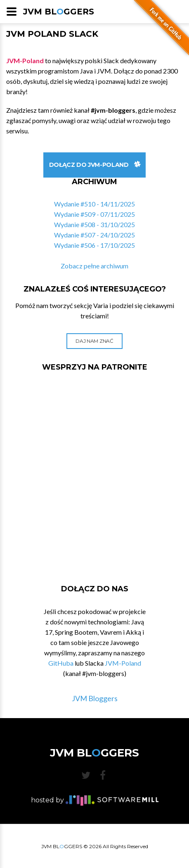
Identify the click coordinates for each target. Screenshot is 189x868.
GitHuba (61, 663)
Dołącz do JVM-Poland (95, 165)
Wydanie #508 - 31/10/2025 (94, 224)
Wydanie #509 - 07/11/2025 (94, 214)
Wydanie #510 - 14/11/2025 (94, 204)
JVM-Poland (123, 663)
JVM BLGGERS (59, 12)
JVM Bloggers (95, 698)
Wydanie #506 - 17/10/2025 (94, 245)
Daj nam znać (94, 341)
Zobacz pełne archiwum (94, 266)
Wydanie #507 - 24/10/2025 (94, 235)
